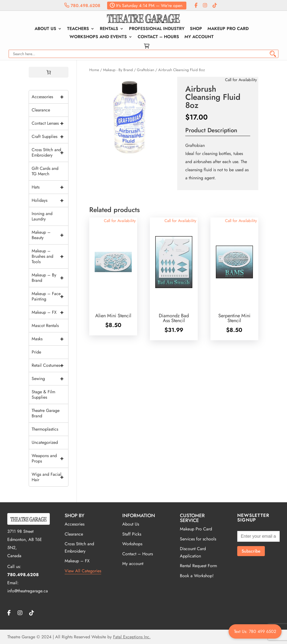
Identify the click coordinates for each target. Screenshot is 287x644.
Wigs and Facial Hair (50, 477)
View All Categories (83, 571)
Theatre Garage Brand (46, 413)
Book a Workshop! (197, 576)
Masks (50, 339)
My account (199, 37)
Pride (36, 352)
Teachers (78, 29)
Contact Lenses (50, 123)
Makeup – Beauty (50, 235)
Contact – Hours (158, 37)
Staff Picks (132, 534)
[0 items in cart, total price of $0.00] (49, 72)
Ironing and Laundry (42, 216)
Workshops (132, 544)
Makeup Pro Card (228, 29)
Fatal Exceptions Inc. (132, 637)
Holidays (50, 200)
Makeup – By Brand (50, 278)
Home (94, 70)
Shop (196, 29)
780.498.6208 (82, 6)
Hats (50, 187)
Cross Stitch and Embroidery (50, 153)
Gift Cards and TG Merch (45, 171)
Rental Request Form (198, 566)
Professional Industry (157, 29)
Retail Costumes (50, 365)
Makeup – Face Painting (50, 296)
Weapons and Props (50, 458)
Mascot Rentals (45, 326)
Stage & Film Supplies (43, 394)
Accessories (50, 97)
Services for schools (198, 539)
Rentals (109, 29)
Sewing (50, 379)
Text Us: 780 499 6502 (255, 631)
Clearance (41, 110)
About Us (45, 29)
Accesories (75, 524)
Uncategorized (45, 442)
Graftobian (146, 70)
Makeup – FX (50, 312)
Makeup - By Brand (118, 70)
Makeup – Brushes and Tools (50, 256)
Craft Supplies (50, 137)
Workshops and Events (98, 37)
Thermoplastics (45, 429)
